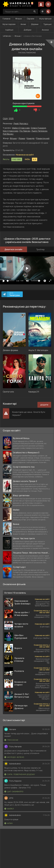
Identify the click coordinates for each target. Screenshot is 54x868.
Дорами (35, 24)
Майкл (9, 809)
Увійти (41, 4)
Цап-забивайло (14, 792)
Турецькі (48, 24)
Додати (44, 405)
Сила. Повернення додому (20, 774)
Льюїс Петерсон (39, 131)
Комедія (31, 138)
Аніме (23, 24)
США (5, 118)
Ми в (15, 294)
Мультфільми (45, 19)
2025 (11, 118)
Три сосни (11, 740)
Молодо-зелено (14, 757)
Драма (22, 138)
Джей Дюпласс (21, 123)
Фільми (19, 19)
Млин (9, 823)
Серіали (31, 19)
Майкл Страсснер (21, 128)
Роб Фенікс (8, 134)
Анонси (45, 30)
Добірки (28, 30)
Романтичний (43, 138)
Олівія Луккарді (38, 128)
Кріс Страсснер (11, 131)
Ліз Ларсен (25, 131)
